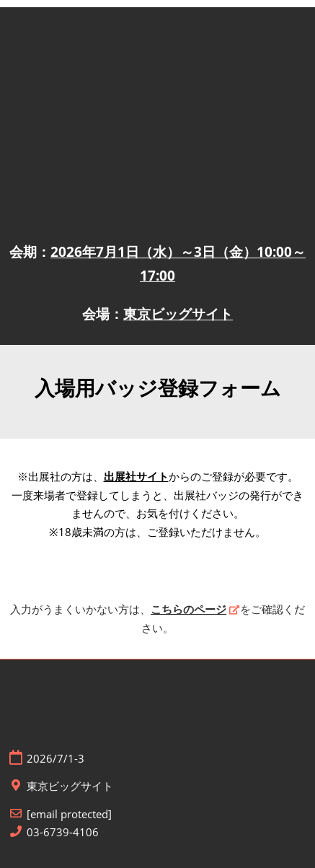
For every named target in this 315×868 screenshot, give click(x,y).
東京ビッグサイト (178, 314)
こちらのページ (188, 609)
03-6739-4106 (63, 832)
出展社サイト (136, 476)
